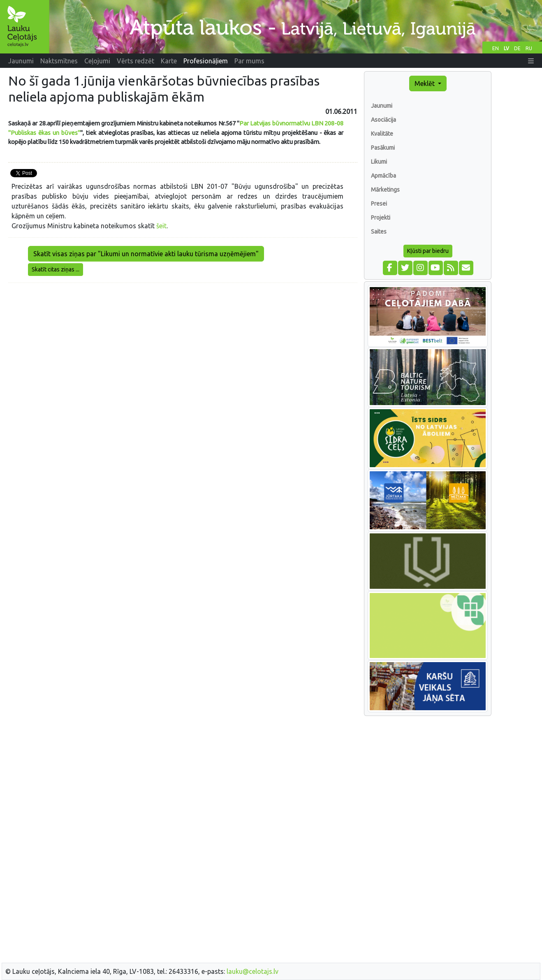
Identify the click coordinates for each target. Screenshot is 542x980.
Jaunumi (382, 106)
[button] (531, 61)
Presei (379, 204)
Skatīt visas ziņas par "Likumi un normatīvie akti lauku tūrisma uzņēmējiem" (146, 254)
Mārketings (385, 190)
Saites (379, 232)
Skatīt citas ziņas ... (56, 269)
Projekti (381, 218)
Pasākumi (383, 148)
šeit (161, 226)
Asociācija (383, 120)
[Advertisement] (183, 347)
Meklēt (425, 83)
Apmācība (383, 176)
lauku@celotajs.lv (252, 971)
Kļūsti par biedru (428, 251)
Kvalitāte (382, 134)
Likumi (379, 162)
